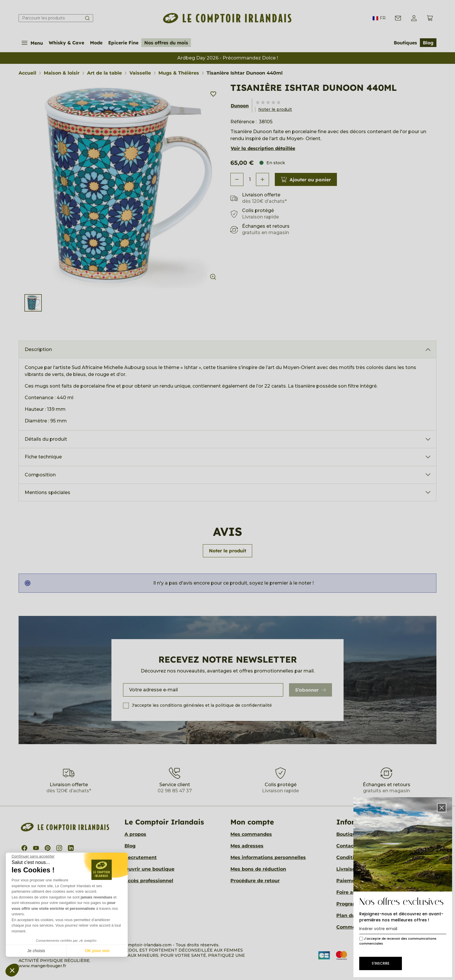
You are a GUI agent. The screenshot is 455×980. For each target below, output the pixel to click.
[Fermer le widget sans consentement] (33, 856)
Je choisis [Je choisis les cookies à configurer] (36, 951)
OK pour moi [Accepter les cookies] (97, 951)
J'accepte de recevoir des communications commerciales (398, 941)
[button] (12, 970)
